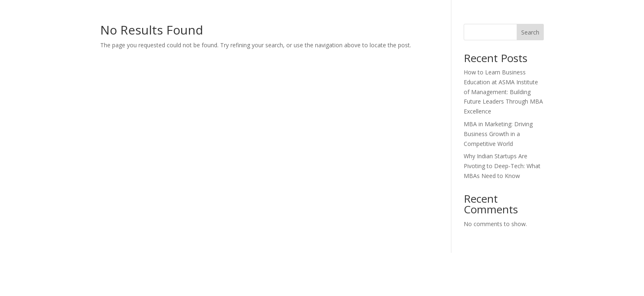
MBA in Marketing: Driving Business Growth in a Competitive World (498, 134)
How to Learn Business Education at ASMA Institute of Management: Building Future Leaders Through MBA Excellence (503, 92)
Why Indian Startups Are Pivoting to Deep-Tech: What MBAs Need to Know (502, 166)
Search (530, 32)
